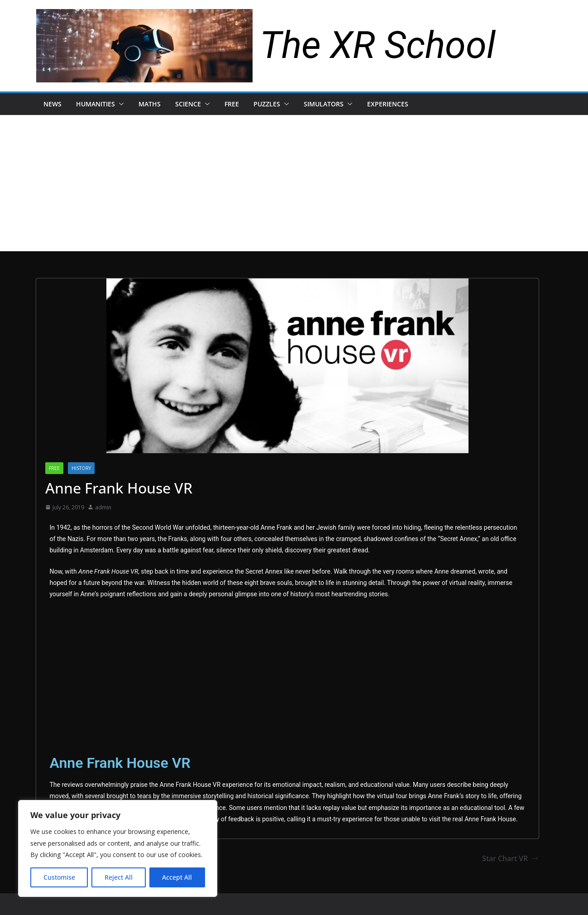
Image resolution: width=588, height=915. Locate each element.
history (81, 468)
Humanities (96, 104)
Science (188, 104)
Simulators (324, 104)
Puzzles (267, 104)
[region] (118, 848)
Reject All (119, 877)
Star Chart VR (510, 858)
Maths (150, 104)
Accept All (177, 877)
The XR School (378, 45)
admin (103, 507)
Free (232, 104)
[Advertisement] (294, 183)
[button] (120, 104)
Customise (59, 877)
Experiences (388, 104)
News (53, 104)
